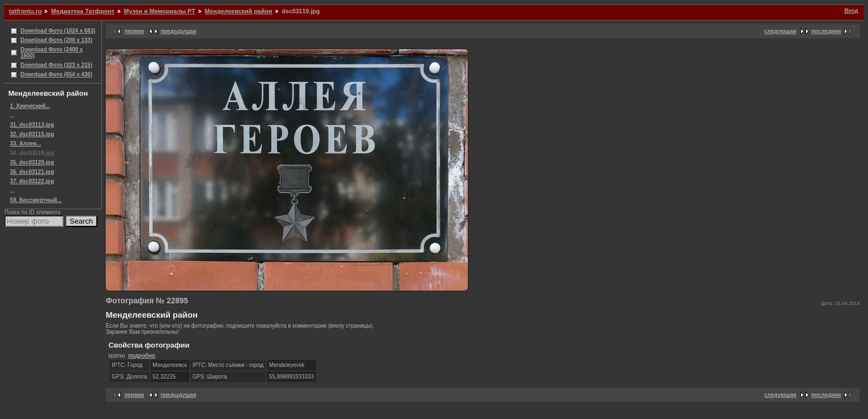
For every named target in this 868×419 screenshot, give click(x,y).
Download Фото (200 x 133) (56, 40)
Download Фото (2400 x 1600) (52, 53)
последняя (826, 31)
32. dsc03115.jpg (32, 134)
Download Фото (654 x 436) (56, 74)
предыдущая (179, 31)
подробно (141, 356)
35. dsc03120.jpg (32, 162)
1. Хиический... (30, 106)
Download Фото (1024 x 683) (58, 31)
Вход (851, 11)
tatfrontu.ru (25, 11)
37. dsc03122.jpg (32, 181)
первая (134, 31)
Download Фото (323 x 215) (56, 65)
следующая (781, 31)
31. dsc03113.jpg (32, 125)
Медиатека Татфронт (82, 11)
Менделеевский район (239, 11)
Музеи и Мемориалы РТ (160, 11)
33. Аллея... (25, 144)
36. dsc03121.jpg (32, 172)
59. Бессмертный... (36, 200)
